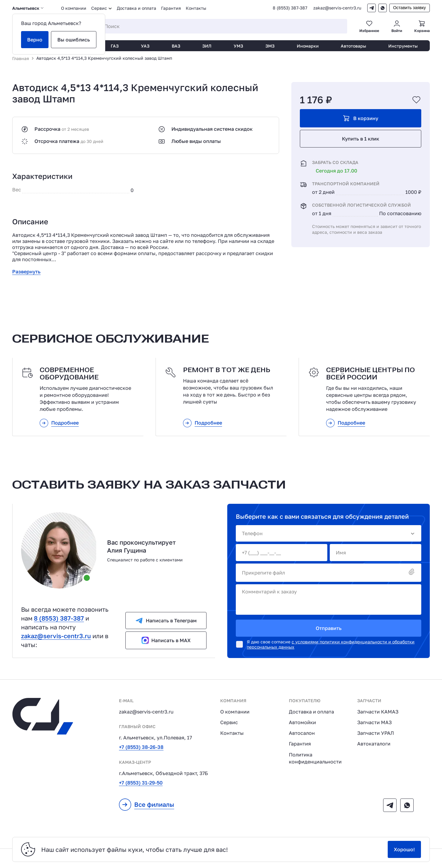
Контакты (196, 8)
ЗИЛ (207, 46)
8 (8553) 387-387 (290, 8)
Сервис (229, 722)
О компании (74, 8)
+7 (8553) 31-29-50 (141, 783)
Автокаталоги (374, 744)
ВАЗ (176, 46)
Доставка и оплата (137, 8)
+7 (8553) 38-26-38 (141, 747)
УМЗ (238, 46)
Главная (21, 58)
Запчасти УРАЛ (376, 733)
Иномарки (308, 46)
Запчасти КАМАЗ (378, 712)
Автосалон (302, 733)
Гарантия (171, 8)
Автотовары (353, 46)
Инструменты (403, 46)
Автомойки (302, 722)
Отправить (329, 628)
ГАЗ (115, 46)
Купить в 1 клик (361, 139)
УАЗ (145, 46)
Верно (35, 40)
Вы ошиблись (74, 40)
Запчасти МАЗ (374, 722)
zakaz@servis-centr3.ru (337, 8)
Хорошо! (404, 849)
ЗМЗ (270, 46)
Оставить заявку (410, 8)
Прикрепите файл (329, 572)
